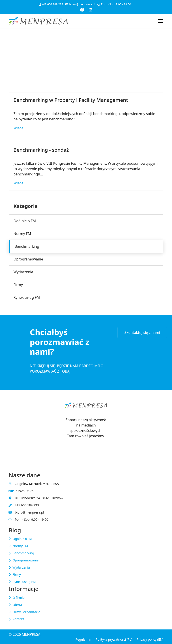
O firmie (18, 598)
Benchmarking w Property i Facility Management (71, 100)
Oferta (17, 605)
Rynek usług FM (27, 297)
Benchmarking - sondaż (41, 150)
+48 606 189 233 (52, 4)
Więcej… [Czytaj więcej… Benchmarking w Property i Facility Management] (20, 128)
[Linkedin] (90, 10)
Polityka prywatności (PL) (114, 639)
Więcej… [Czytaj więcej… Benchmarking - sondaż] (20, 183)
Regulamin (83, 639)
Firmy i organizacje (26, 612)
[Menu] (160, 21)
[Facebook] (82, 10)
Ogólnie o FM (25, 221)
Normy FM (22, 234)
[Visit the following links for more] (86, 445)
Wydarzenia (23, 272)
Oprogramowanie (28, 259)
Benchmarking (27, 246)
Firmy (18, 285)
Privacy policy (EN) (150, 639)
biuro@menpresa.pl (82, 4)
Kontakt (18, 619)
